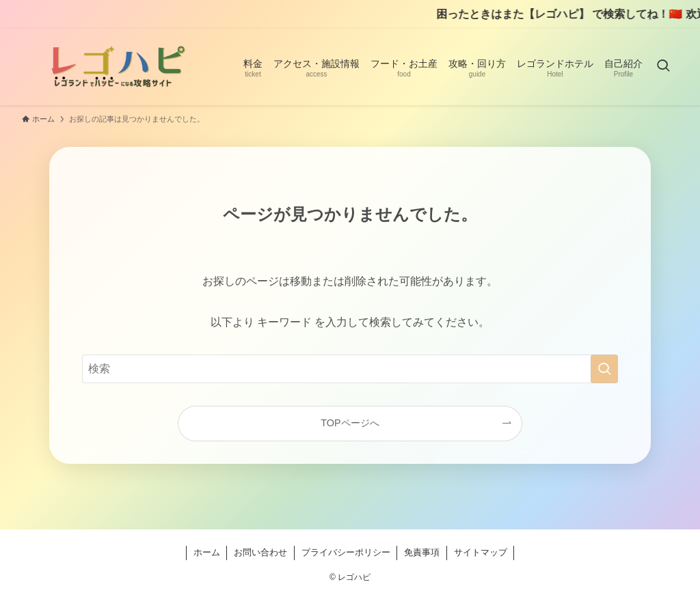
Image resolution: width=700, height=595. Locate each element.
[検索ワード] (350, 369)
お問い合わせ (260, 552)
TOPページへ (350, 423)
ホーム (207, 552)
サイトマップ (481, 552)
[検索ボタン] (663, 67)
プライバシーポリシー (346, 552)
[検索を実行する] (604, 369)
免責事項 (422, 552)
